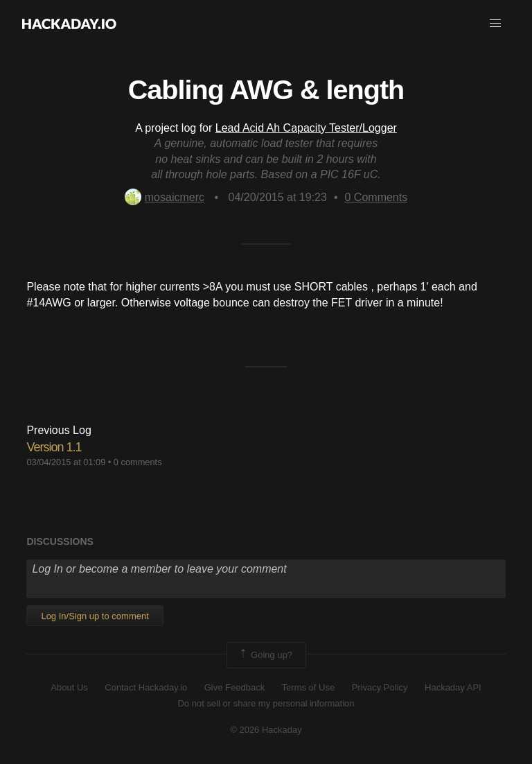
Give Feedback (234, 687)
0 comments (138, 462)
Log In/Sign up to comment (95, 616)
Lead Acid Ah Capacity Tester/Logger (306, 128)
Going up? (265, 655)
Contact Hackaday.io (146, 687)
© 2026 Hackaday (266, 730)
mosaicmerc (165, 197)
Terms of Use (309, 687)
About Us (69, 687)
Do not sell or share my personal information (266, 703)
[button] (495, 24)
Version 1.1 (54, 447)
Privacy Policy (380, 687)
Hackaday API (453, 687)
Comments (376, 197)
